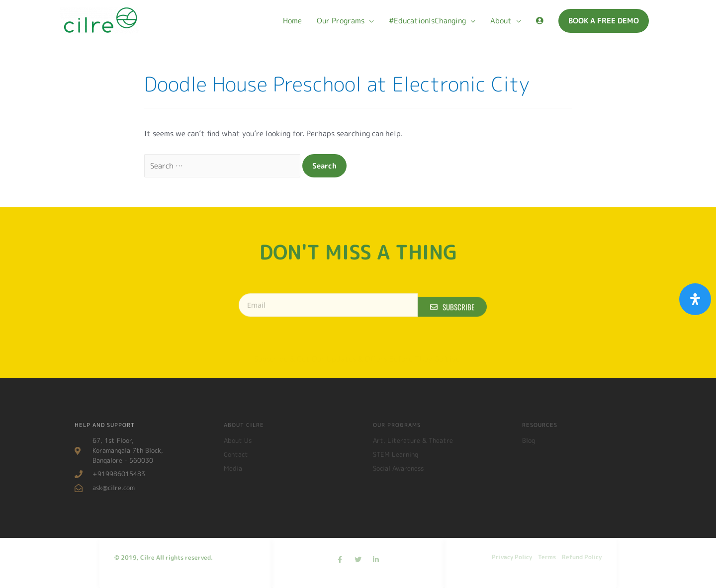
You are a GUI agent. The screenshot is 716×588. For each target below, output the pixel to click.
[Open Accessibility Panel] (695, 299)
